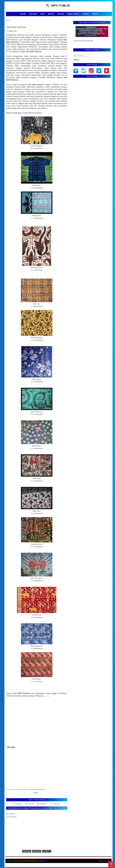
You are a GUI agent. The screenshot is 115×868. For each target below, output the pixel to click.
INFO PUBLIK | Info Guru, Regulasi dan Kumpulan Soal (26, 861)
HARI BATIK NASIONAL (38, 789)
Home (47, 851)
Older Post (37, 851)
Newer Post (27, 851)
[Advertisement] (37, 723)
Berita (8, 20)
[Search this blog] (82, 56)
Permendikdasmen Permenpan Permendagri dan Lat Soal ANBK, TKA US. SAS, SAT (37, 808)
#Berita (36, 793)
